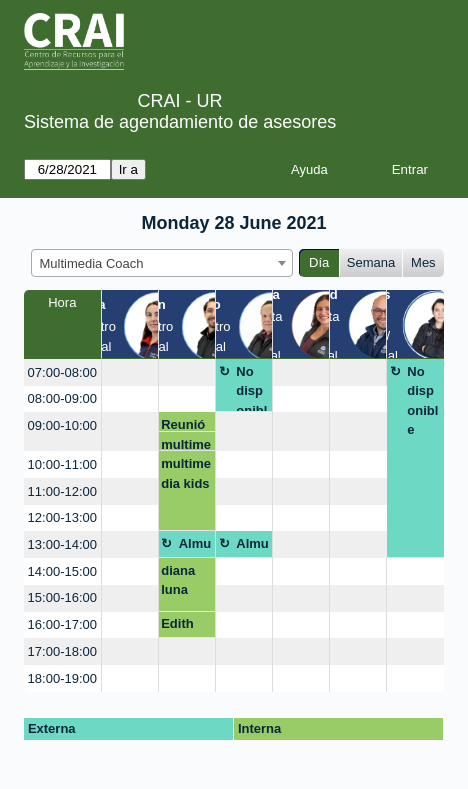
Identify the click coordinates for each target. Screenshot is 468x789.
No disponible (251, 388)
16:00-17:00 (62, 624)
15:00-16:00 (62, 597)
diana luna (178, 580)
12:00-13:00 (62, 517)
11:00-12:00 (62, 491)
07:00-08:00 (62, 372)
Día (319, 262)
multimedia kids (186, 444)
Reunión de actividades (185, 424)
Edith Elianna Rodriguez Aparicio (186, 627)
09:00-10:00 (62, 425)
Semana (371, 262)
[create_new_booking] (130, 372)
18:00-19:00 (62, 678)
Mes (423, 262)
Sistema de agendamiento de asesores (180, 122)
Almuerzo (195, 547)
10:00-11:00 (62, 464)
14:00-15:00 (62, 571)
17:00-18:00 (62, 651)
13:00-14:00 (62, 544)
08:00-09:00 (62, 398)
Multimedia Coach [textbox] (92, 263)
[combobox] (162, 263)
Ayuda (309, 169)
